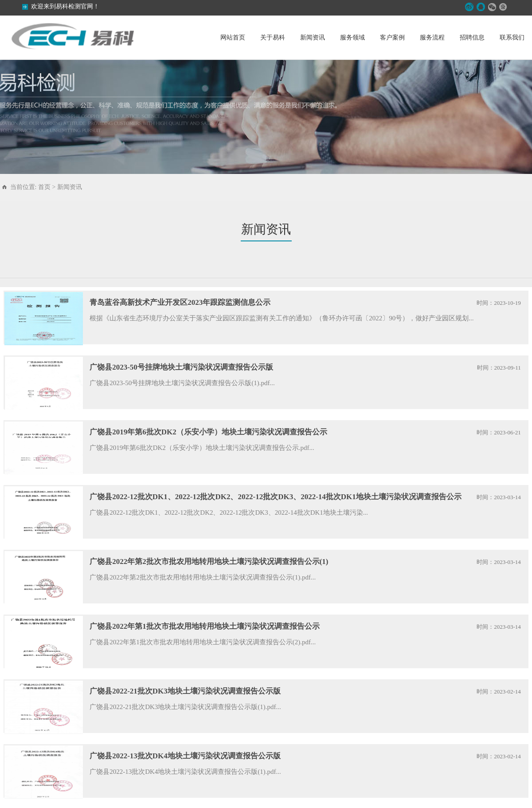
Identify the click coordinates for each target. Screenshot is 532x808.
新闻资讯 (313, 37)
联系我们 (512, 37)
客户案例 (392, 37)
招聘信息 (472, 37)
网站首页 (233, 37)
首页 (44, 187)
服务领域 (352, 37)
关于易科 (273, 37)
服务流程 (432, 37)
